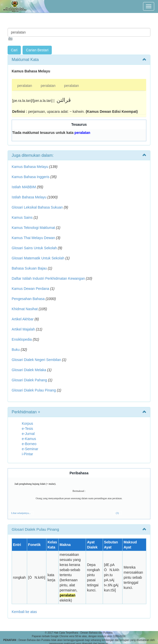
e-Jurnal (28, 434)
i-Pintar (27, 454)
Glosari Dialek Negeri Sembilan (36, 360)
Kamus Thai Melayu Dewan (33, 238)
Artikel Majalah (23, 329)
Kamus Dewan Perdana (30, 289)
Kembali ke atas (24, 612)
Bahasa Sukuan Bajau (29, 268)
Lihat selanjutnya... (21, 513)
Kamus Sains (22, 217)
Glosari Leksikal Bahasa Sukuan (37, 207)
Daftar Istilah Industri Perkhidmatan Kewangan (48, 278)
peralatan (25, 86)
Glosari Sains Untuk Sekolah (34, 248)
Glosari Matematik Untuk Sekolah (38, 258)
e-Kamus (29, 439)
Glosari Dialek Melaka (29, 370)
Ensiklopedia (22, 339)
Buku (16, 350)
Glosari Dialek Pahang (29, 380)
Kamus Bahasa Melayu (30, 167)
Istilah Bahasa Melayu (29, 197)
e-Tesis (27, 429)
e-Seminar (30, 449)
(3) (117, 513)
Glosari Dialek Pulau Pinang (34, 390)
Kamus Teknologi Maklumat (33, 228)
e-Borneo (29, 444)
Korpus (27, 423)
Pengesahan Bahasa (28, 299)
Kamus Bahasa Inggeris (31, 177)
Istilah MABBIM (24, 187)
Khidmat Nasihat (25, 309)
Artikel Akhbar (23, 319)
